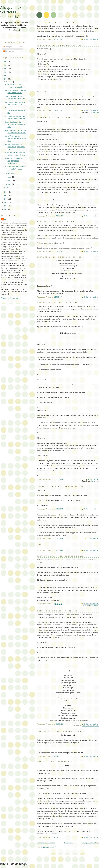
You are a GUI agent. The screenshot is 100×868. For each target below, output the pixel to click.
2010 (6, 65)
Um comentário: (93, 539)
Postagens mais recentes (46, 843)
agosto (8, 184)
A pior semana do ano (71, 200)
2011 (6, 62)
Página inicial (68, 843)
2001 (6, 206)
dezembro (9, 82)
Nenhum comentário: (91, 39)
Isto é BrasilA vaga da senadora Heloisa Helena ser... (15, 124)
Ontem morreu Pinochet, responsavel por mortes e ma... (15, 147)
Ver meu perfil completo (10, 298)
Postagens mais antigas (90, 843)
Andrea (7, 219)
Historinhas (95, 112)
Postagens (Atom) (50, 847)
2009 (6, 69)
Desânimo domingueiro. (90, 726)
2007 (6, 76)
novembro (9, 174)
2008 (6, 72)
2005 (6, 192)
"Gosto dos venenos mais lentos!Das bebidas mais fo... (15, 110)
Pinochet (95, 605)
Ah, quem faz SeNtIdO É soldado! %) (11, 12)
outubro (9, 177)
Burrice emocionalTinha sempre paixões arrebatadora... (14, 161)
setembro (9, 181)
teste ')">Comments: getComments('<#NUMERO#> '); (16, 138)
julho (8, 187)
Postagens (8, 47)
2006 (6, 79)
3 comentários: (93, 479)
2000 (6, 209)
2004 (6, 196)
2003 (6, 199)
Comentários (9, 51)
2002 (6, 202)
